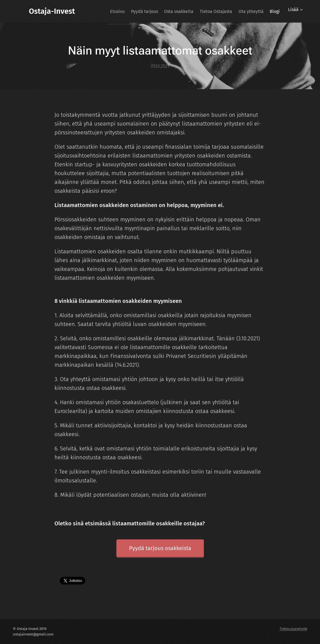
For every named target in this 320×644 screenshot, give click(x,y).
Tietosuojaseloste (293, 629)
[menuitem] (117, 11)
